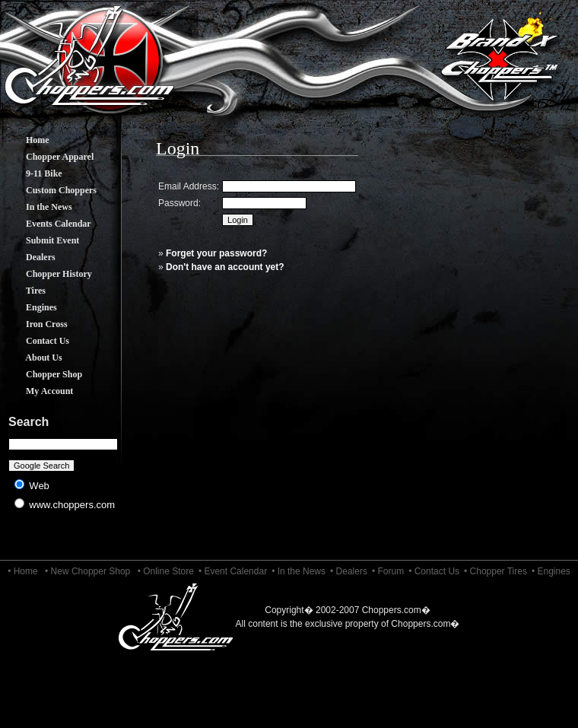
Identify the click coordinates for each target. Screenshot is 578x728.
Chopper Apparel (48, 157)
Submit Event (41, 240)
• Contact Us (434, 571)
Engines (30, 307)
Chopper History (48, 274)
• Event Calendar (233, 571)
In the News (38, 207)
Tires (24, 291)
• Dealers (349, 571)
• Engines (551, 571)
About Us (33, 358)
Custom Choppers (50, 190)
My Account (38, 391)
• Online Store (166, 571)
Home (26, 140)
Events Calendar (47, 224)
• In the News (299, 571)
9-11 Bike (33, 173)
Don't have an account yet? (225, 267)
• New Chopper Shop (87, 571)
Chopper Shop (43, 374)
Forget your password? (216, 253)
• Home (23, 571)
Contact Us (36, 341)
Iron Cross (35, 324)
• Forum (388, 571)
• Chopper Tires (495, 571)
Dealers (29, 257)
